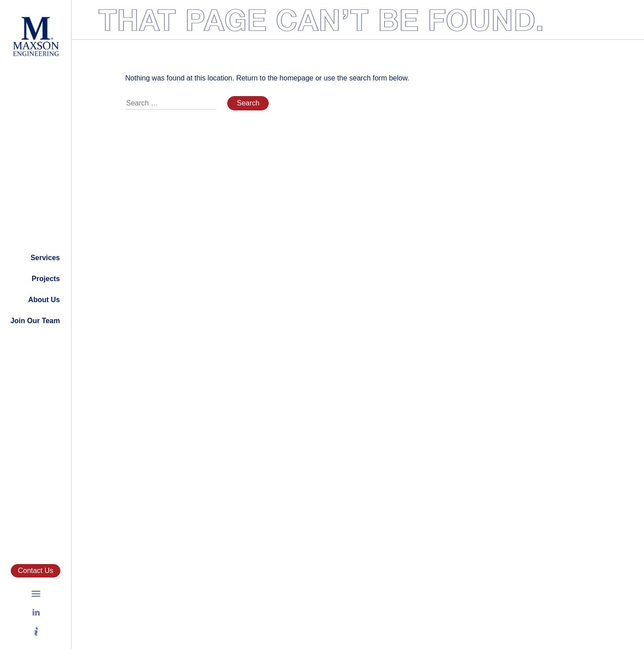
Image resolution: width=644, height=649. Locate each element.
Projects (46, 279)
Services (45, 258)
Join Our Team (35, 321)
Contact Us (36, 571)
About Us (44, 300)
